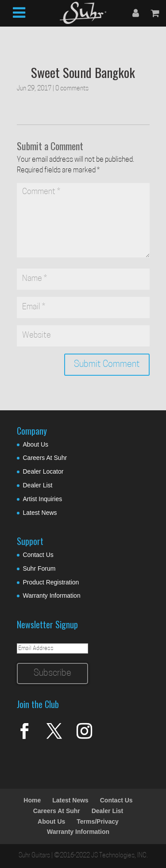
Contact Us (38, 555)
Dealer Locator (43, 471)
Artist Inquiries (43, 499)
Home (32, 800)
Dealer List (38, 485)
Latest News (40, 513)
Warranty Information (52, 596)
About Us (36, 444)
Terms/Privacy (98, 821)
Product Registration (51, 582)
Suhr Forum (39, 568)
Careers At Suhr (45, 458)
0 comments (72, 89)
